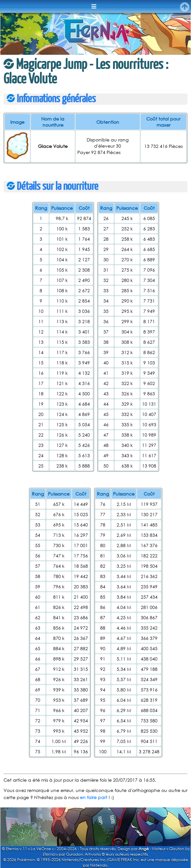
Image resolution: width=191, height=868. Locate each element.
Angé (144, 849)
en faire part (94, 797)
